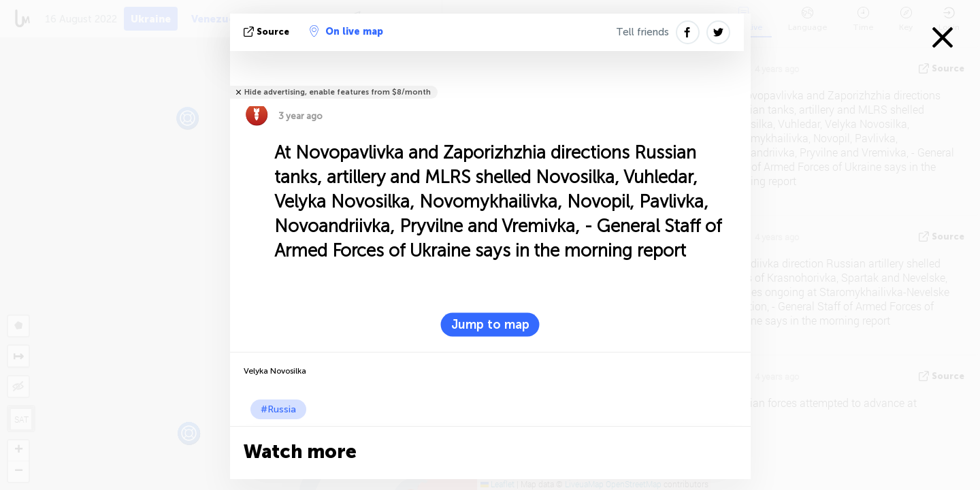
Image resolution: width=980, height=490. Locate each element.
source (268, 32)
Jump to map (490, 325)
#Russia (278, 409)
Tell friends (642, 32)
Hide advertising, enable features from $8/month (338, 92)
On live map (346, 31)
